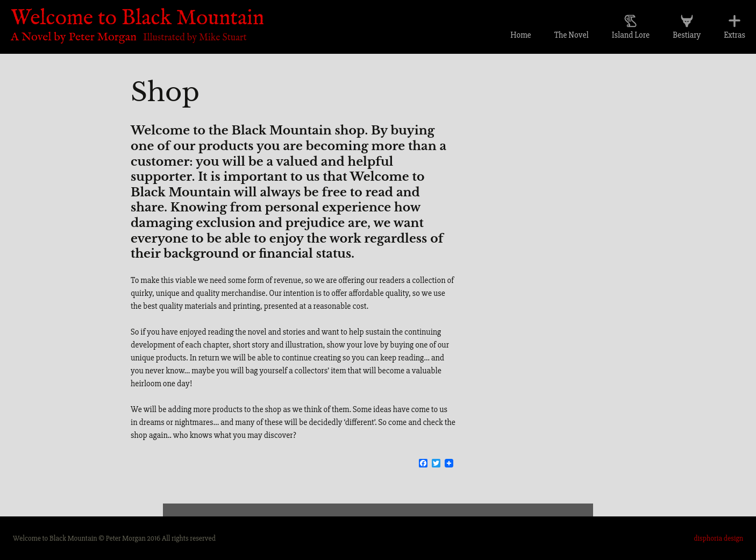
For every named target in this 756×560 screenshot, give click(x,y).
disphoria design (718, 538)
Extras (734, 35)
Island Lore (631, 35)
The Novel (572, 35)
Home (521, 35)
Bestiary (687, 35)
